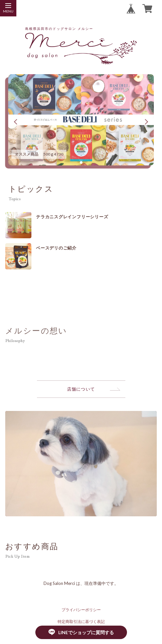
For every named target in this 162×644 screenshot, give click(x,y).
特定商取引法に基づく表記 (81, 622)
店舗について (81, 389)
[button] (81, 162)
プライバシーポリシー (81, 610)
